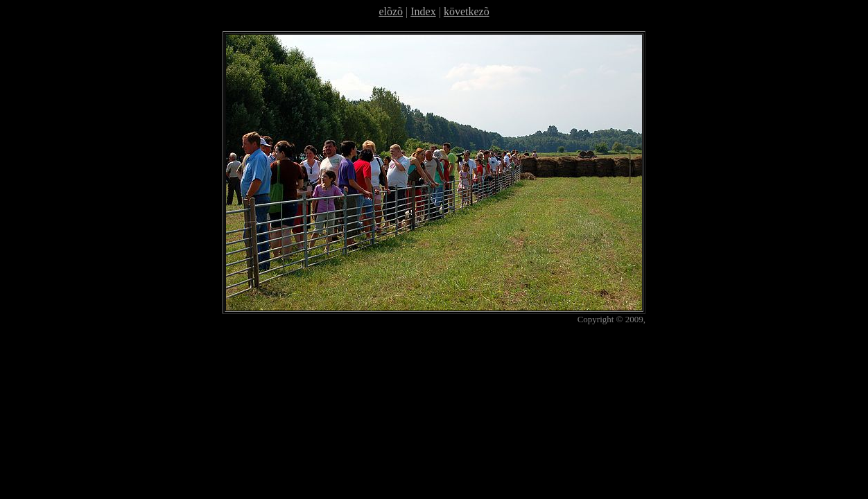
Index (423, 11)
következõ (467, 11)
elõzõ (391, 11)
